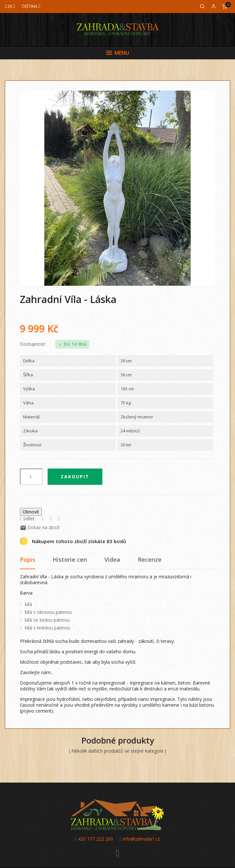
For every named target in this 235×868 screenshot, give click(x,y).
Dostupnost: (33, 344)
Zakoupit (75, 477)
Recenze (150, 559)
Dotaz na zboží (40, 527)
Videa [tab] (112, 559)
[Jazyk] (31, 6)
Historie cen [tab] (70, 559)
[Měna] (10, 6)
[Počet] (31, 477)
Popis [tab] (28, 559)
